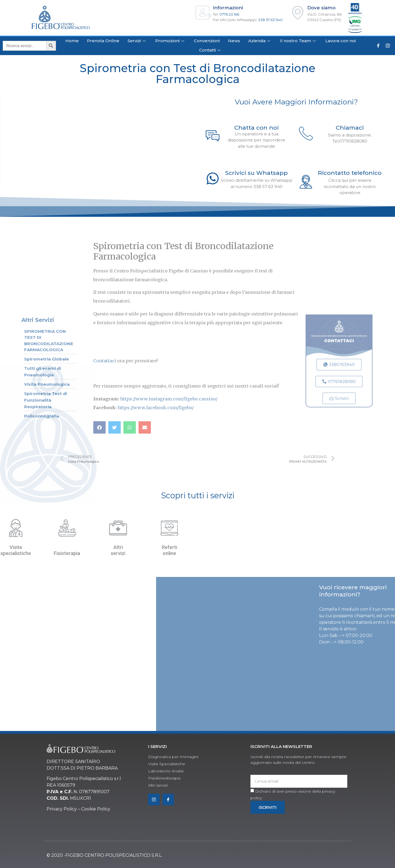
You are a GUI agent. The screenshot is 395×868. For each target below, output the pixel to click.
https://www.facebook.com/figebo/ (156, 408)
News (234, 41)
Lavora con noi (341, 41)
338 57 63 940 (270, 20)
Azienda (260, 41)
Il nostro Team (298, 41)
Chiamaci (350, 128)
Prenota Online (103, 41)
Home (72, 41)
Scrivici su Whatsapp (256, 173)
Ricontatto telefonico (350, 173)
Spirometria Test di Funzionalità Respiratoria (46, 520)
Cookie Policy (96, 809)
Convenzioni (207, 41)
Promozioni (170, 41)
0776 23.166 (229, 14)
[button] (99, 427)
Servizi (137, 41)
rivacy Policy (63, 809)
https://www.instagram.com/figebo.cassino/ (169, 399)
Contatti (211, 50)
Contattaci (105, 361)
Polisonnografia (42, 535)
